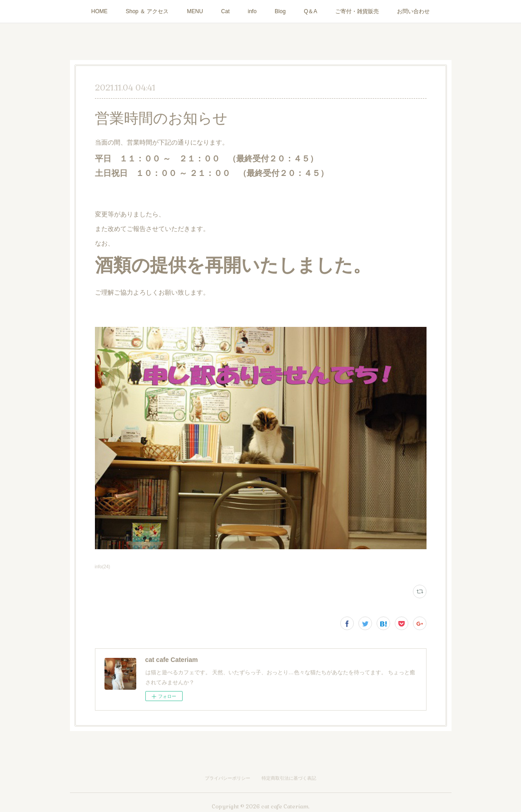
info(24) (103, 567)
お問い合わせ (413, 11)
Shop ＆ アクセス (147, 11)
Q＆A (310, 11)
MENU (195, 11)
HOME (99, 11)
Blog (280, 11)
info (252, 11)
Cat (226, 11)
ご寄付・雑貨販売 (357, 11)
